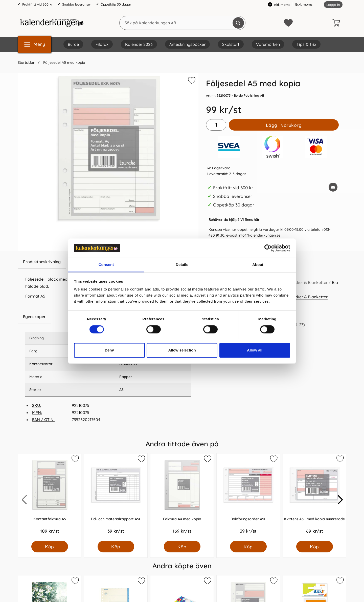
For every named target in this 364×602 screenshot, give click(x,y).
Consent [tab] (106, 265)
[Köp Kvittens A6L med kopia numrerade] (315, 547)
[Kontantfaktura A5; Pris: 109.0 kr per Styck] (50, 497)
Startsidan (26, 63)
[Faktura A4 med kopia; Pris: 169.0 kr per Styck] (182, 497)
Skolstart (231, 44)
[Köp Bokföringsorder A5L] (248, 547)
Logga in (333, 5)
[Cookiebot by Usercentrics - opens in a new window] (268, 248)
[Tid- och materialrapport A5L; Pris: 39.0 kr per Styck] (116, 497)
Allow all (255, 350)
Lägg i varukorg (284, 125)
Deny (109, 350)
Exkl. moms (304, 4)
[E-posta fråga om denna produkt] (333, 187)
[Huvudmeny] (35, 44)
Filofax (102, 44)
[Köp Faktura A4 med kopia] (182, 547)
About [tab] (258, 265)
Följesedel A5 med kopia (64, 63)
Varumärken (268, 44)
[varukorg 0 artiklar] (337, 23)
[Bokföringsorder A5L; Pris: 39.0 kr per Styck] (248, 497)
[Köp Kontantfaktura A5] (50, 547)
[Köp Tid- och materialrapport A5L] (116, 547)
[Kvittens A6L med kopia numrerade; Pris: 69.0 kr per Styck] (314, 497)
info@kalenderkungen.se (259, 235)
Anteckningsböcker (187, 44)
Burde (73, 44)
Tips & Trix (306, 44)
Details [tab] (182, 265)
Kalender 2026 (139, 44)
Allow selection (182, 350)
